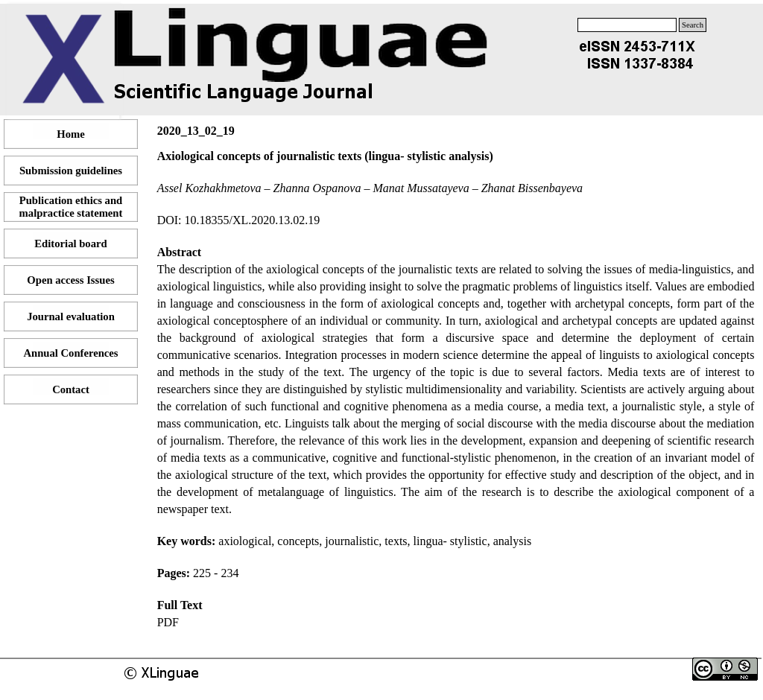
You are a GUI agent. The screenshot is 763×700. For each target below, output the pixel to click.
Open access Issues (70, 280)
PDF (168, 622)
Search (693, 25)
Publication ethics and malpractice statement (71, 207)
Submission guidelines (71, 171)
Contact (71, 389)
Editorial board (70, 244)
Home (70, 134)
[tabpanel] (456, 389)
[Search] (627, 25)
